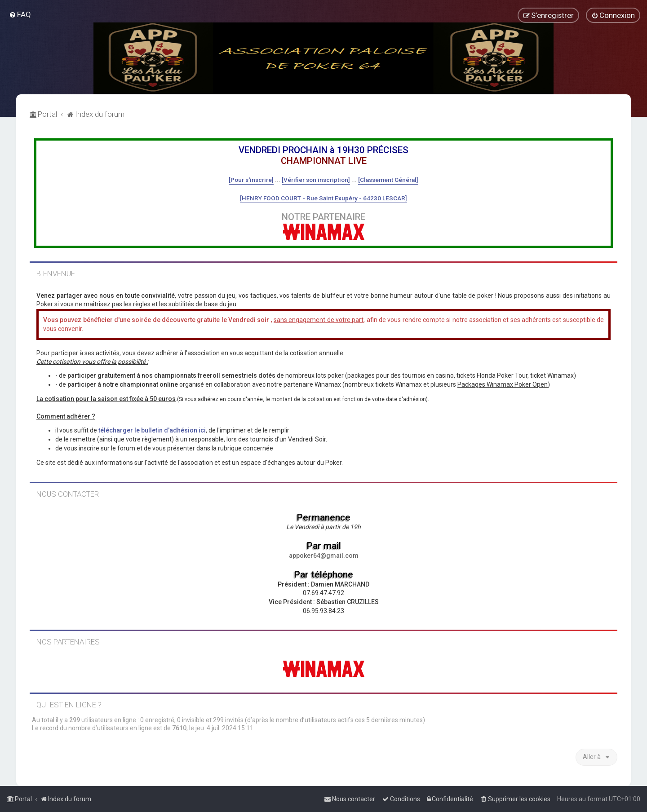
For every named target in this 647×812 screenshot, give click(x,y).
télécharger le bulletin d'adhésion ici (152, 430)
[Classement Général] (388, 180)
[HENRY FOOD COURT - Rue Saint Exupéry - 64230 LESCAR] (323, 198)
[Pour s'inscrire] (251, 180)
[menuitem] (20, 14)
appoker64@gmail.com (324, 556)
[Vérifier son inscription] (316, 180)
